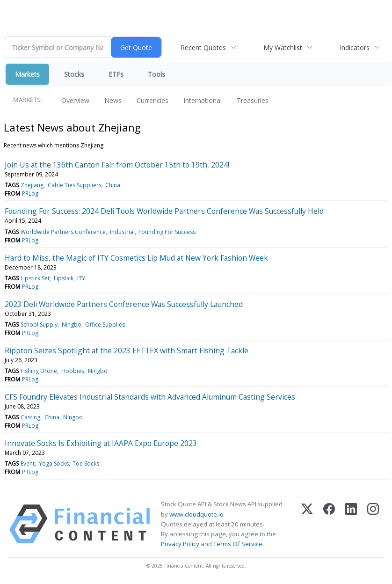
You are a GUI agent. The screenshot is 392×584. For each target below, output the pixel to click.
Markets (27, 74)
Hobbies (73, 371)
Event (28, 464)
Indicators (355, 47)
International (203, 100)
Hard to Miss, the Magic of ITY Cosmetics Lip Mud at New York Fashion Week (136, 258)
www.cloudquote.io (196, 514)
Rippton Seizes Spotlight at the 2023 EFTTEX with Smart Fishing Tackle (127, 350)
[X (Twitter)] (307, 524)
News (113, 100)
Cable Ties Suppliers (75, 185)
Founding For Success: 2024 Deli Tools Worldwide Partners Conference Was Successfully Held (164, 211)
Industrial (122, 232)
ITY (81, 278)
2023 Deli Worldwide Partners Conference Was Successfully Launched (124, 304)
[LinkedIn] (351, 524)
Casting (30, 417)
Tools (156, 74)
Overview (75, 100)
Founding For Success (167, 232)
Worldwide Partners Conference (63, 232)
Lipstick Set (35, 278)
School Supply (39, 325)
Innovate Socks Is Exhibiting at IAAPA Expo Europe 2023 (101, 443)
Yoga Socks (54, 464)
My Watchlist (283, 47)
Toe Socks (86, 464)
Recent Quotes (203, 47)
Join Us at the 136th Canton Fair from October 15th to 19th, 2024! (117, 165)
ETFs (116, 74)
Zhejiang (32, 185)
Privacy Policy (180, 544)
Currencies (152, 100)
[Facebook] (329, 524)
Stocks (74, 74)
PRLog (30, 193)
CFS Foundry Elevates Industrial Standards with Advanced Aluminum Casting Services (150, 397)
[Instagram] (373, 524)
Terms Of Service (238, 544)
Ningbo (72, 325)
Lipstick (64, 278)
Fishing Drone (39, 371)
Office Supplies (105, 325)
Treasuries (253, 100)
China (113, 185)
